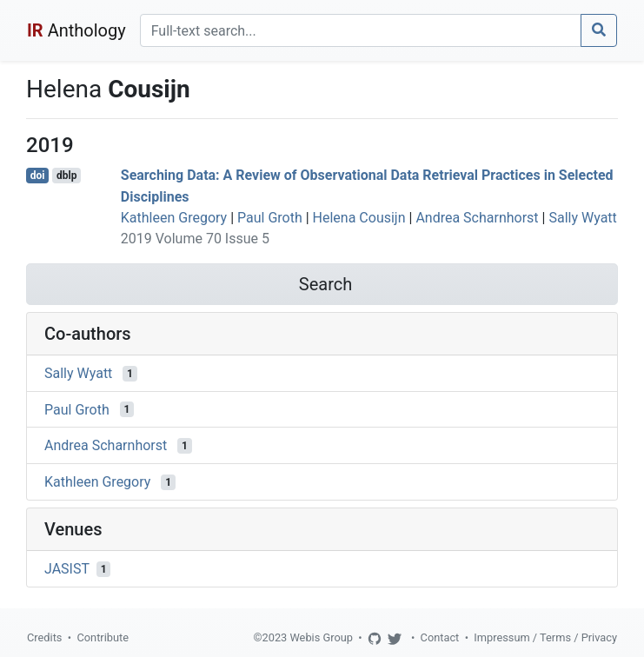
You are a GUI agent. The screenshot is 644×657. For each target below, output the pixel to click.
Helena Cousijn (359, 218)
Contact (440, 637)
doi (38, 176)
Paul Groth (270, 218)
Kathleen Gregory (174, 218)
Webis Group (321, 637)
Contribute (103, 637)
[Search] (361, 30)
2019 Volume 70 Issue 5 (195, 239)
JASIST (67, 569)
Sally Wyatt (582, 218)
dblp (66, 176)
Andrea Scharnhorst (477, 218)
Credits (44, 637)
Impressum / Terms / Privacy (545, 637)
